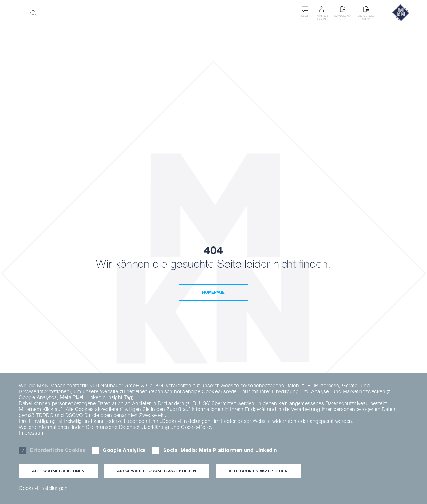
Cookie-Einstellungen (43, 488)
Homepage (213, 292)
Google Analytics (124, 450)
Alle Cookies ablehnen (58, 471)
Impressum (32, 433)
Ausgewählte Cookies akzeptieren (157, 471)
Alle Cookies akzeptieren (258, 471)
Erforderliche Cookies (58, 450)
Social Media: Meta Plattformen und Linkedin (220, 450)
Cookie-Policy (197, 427)
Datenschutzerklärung (144, 427)
